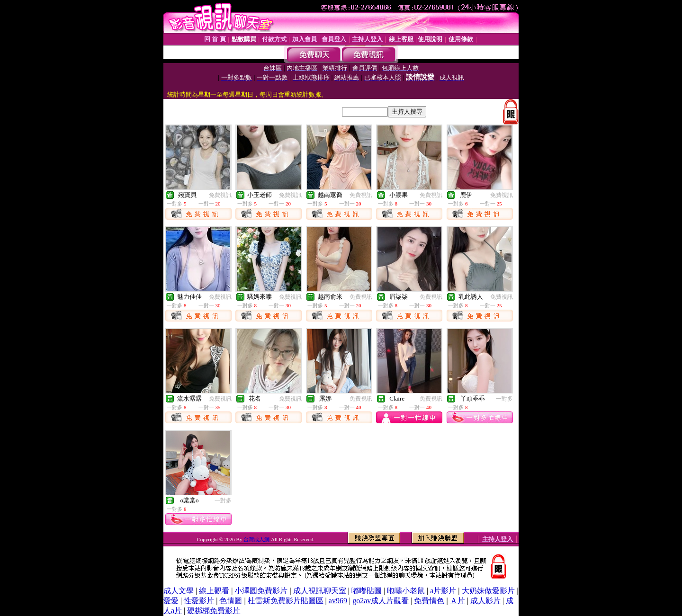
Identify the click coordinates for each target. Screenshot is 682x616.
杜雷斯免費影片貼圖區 (286, 601)
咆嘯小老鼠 (406, 591)
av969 (338, 601)
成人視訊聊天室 (320, 591)
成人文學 (179, 591)
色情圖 (231, 601)
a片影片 (443, 591)
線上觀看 (214, 591)
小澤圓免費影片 (261, 591)
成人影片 (485, 601)
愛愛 (171, 601)
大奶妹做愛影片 (488, 591)
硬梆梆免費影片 (214, 611)
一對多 (504, 399)
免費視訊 (220, 195)
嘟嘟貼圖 (367, 591)
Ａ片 (458, 601)
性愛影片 (199, 601)
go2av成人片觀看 (381, 601)
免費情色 (429, 601)
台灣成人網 (257, 539)
